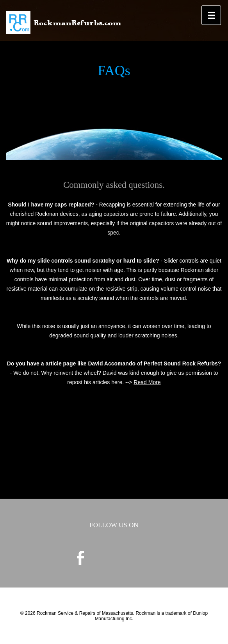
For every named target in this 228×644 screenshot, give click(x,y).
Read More (147, 382)
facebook (80, 558)
